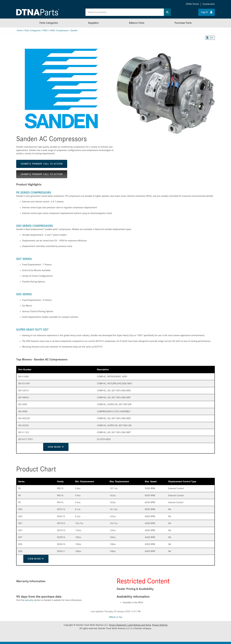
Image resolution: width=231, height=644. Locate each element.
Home (20, 30)
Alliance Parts (137, 23)
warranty (29, 600)
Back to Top (116, 617)
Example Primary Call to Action (42, 164)
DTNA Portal (192, 4)
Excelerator (209, 4)
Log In (207, 12)
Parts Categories (49, 23)
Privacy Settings (160, 625)
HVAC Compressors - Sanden (64, 30)
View (56, 447)
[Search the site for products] (125, 12)
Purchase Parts (183, 23)
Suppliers (93, 23)
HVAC (45, 30)
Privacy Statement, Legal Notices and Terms (130, 625)
